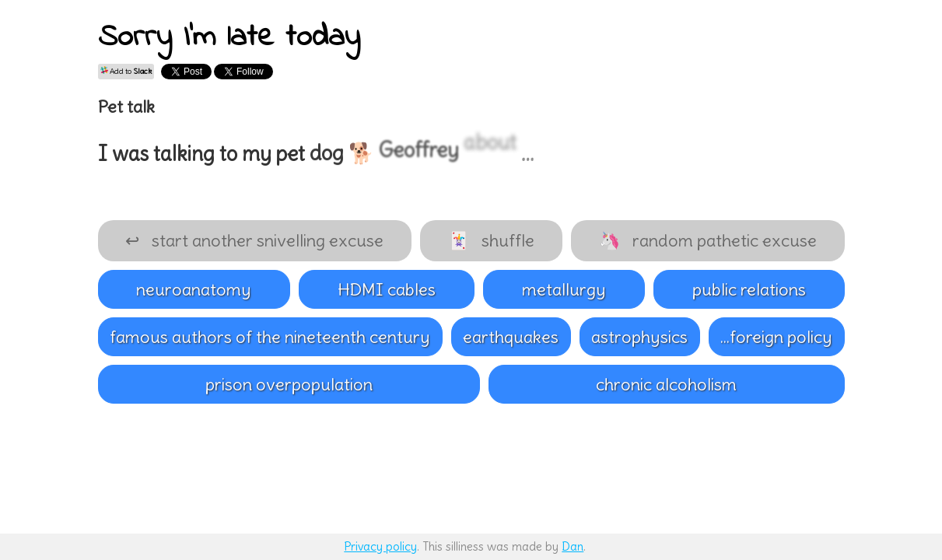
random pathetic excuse (708, 241)
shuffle (491, 241)
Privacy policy (380, 546)
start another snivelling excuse (254, 241)
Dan (573, 546)
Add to (126, 71)
